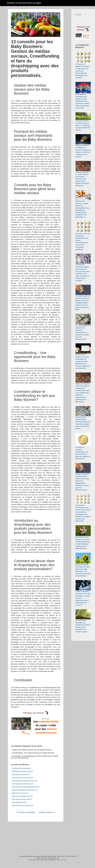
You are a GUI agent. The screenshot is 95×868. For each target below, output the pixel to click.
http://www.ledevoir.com (21, 775)
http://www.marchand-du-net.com (25, 781)
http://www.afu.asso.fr (20, 793)
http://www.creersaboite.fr (22, 768)
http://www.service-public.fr (22, 799)
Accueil (78, 15)
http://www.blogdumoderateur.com (25, 790)
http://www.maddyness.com (22, 796)
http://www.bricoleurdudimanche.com (26, 787)
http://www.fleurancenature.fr (23, 778)
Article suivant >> (47, 812)
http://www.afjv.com (19, 802)
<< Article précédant (25, 812)
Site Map (64, 860)
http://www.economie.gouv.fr (23, 771)
